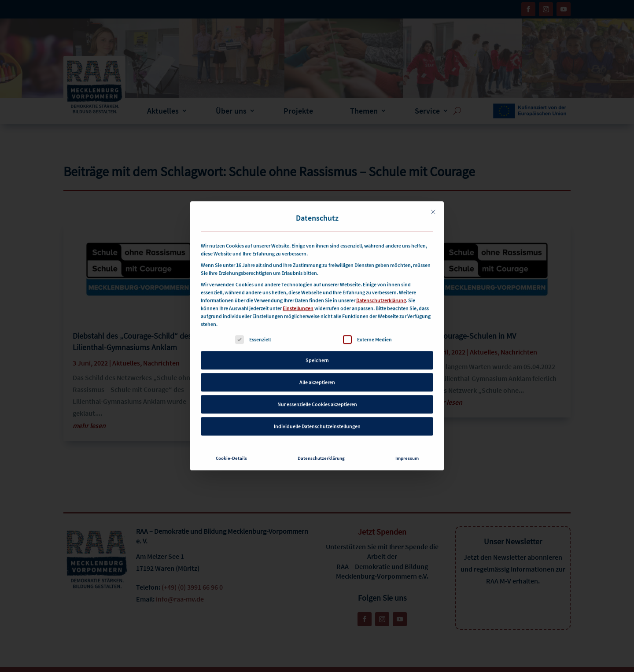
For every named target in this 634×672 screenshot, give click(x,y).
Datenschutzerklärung (381, 282)
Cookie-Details (231, 441)
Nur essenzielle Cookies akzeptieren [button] (317, 386)
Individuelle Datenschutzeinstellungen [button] (317, 408)
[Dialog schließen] (433, 194)
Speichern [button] (317, 342)
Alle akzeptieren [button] (317, 364)
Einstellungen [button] (298, 290)
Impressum (407, 441)
